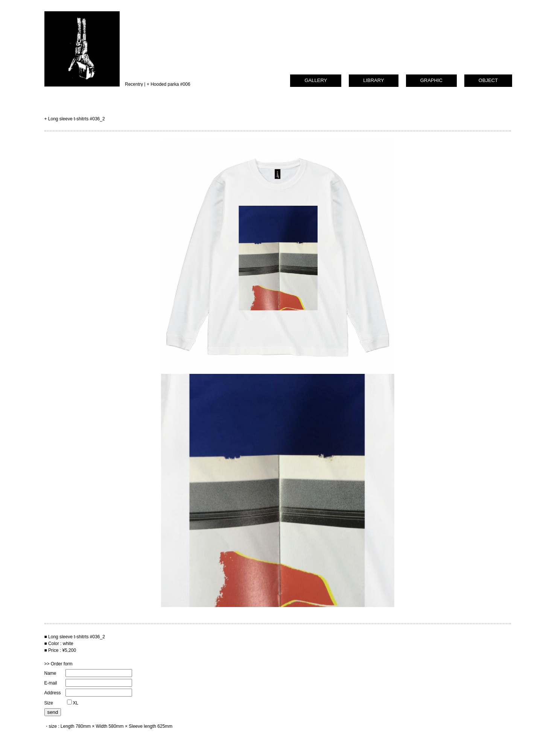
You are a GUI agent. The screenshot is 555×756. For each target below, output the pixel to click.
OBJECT (488, 80)
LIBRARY (373, 80)
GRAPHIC (431, 80)
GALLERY (316, 80)
